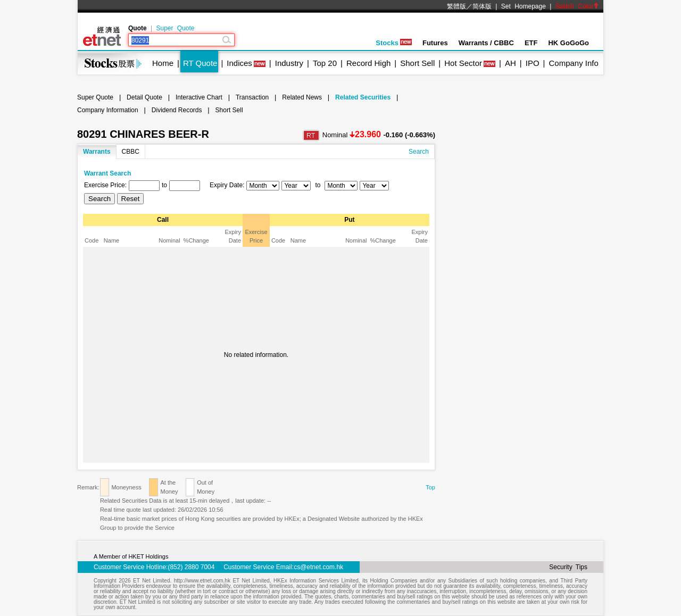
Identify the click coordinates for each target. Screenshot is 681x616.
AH (510, 63)
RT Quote (200, 63)
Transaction (252, 97)
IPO (533, 63)
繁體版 (456, 6)
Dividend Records (177, 110)
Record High (368, 63)
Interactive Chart (199, 97)
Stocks (394, 43)
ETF (531, 43)
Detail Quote (144, 97)
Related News (302, 97)
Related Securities (363, 97)
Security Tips (568, 567)
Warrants (97, 152)
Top (430, 487)
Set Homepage (524, 6)
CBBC (131, 152)
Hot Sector (463, 63)
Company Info (573, 63)
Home (163, 63)
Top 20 (325, 63)
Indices (239, 63)
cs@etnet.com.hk (318, 567)
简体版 (482, 6)
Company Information (108, 110)
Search (419, 152)
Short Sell (417, 63)
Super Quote (175, 28)
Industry (289, 63)
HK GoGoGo (568, 43)
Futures (435, 43)
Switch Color (577, 6)
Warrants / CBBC (486, 43)
